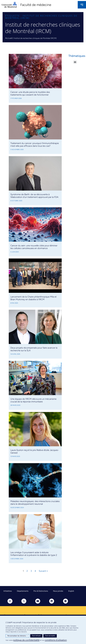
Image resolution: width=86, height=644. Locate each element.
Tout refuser (36, 636)
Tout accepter (50, 636)
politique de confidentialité (26, 640)
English (71, 591)
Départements (23, 591)
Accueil (9, 38)
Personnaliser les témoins (17, 636)
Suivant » (43, 571)
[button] (75, 62)
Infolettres (8, 591)
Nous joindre (58, 591)
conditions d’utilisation (56, 640)
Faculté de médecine (36, 5)
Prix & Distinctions (41, 591)
